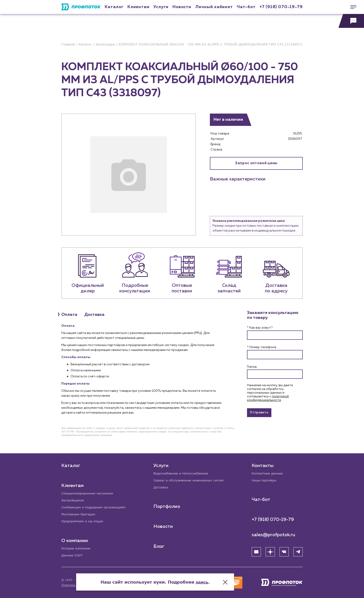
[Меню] (351, 7)
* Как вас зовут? (260, 328)
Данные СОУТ (73, 555)
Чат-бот (246, 7)
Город (252, 367)
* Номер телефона (262, 347)
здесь (229, 579)
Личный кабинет (214, 7)
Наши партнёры (265, 479)
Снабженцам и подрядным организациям (96, 506)
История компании (77, 548)
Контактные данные (268, 472)
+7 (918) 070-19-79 (281, 7)
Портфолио (167, 506)
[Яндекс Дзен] (270, 551)
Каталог (114, 7)
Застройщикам (73, 499)
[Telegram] (298, 551)
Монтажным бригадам (80, 514)
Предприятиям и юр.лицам (84, 521)
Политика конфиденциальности (84, 585)
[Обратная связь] (351, 21)
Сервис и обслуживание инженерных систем (191, 479)
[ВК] (284, 551)
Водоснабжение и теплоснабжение (183, 472)
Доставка (161, 486)
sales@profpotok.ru (273, 534)
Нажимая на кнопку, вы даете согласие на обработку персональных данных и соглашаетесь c (270, 393)
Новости (164, 526)
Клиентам (138, 7)
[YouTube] (256, 551)
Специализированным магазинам (89, 492)
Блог (159, 546)
